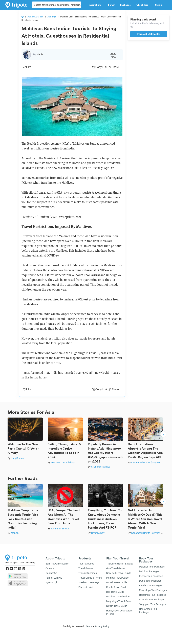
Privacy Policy (102, 626)
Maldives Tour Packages (152, 567)
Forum (112, 5)
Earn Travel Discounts (57, 564)
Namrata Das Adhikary (63, 462)
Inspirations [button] (96, 5)
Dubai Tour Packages (150, 581)
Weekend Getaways (89, 582)
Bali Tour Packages (149, 571)
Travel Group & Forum (90, 578)
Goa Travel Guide (116, 568)
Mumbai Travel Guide (117, 578)
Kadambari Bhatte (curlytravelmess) (150, 462)
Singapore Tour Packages (153, 604)
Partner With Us (54, 578)
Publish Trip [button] (143, 5)
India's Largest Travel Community (20, 563)
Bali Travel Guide (115, 592)
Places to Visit (86, 587)
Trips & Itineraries (88, 573)
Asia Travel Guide (36, 17)
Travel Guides (86, 568)
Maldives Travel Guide (118, 597)
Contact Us (51, 573)
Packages (125, 5)
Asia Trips (52, 17)
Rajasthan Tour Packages (152, 595)
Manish (15, 533)
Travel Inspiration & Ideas (120, 564)
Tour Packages (86, 564)
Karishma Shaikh (60, 529)
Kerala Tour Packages (151, 585)
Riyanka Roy (98, 533)
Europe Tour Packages (151, 576)
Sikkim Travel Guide (117, 606)
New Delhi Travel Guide (119, 573)
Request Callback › (149, 34)
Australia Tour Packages (152, 600)
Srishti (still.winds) (101, 467)
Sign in (159, 5)
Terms (89, 626)
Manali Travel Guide (117, 582)
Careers (50, 568)
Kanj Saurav (17, 458)
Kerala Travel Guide (117, 587)
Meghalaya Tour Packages (153, 590)
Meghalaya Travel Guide (119, 601)
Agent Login (52, 582)
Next (163, 434)
